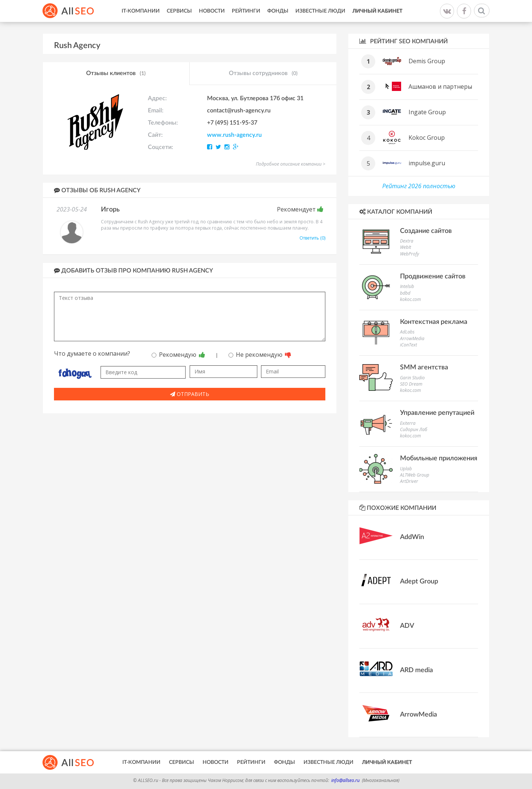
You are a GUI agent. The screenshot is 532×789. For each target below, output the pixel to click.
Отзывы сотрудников (263, 74)
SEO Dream (411, 384)
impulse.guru (427, 163)
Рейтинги (246, 11)
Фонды (278, 11)
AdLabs (407, 332)
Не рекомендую (260, 355)
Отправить (190, 394)
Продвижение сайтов (433, 277)
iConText (409, 345)
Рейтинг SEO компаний (404, 41)
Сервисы (179, 11)
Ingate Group (427, 112)
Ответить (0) (312, 238)
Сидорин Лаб (414, 429)
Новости (212, 11)
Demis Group (427, 61)
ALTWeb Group (415, 475)
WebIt (406, 247)
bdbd (405, 293)
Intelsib (407, 286)
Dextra (407, 241)
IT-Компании (141, 11)
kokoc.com (410, 299)
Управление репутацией (437, 413)
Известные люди (320, 11)
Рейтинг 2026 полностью (419, 186)
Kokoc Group (427, 138)
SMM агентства (424, 368)
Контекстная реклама (434, 322)
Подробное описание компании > (291, 164)
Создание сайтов (426, 231)
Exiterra (408, 423)
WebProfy (410, 254)
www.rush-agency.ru (234, 135)
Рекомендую (178, 355)
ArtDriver (409, 481)
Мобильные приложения (439, 458)
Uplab (406, 469)
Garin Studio (412, 378)
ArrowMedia (412, 338)
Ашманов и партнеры (440, 87)
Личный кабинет (377, 11)
